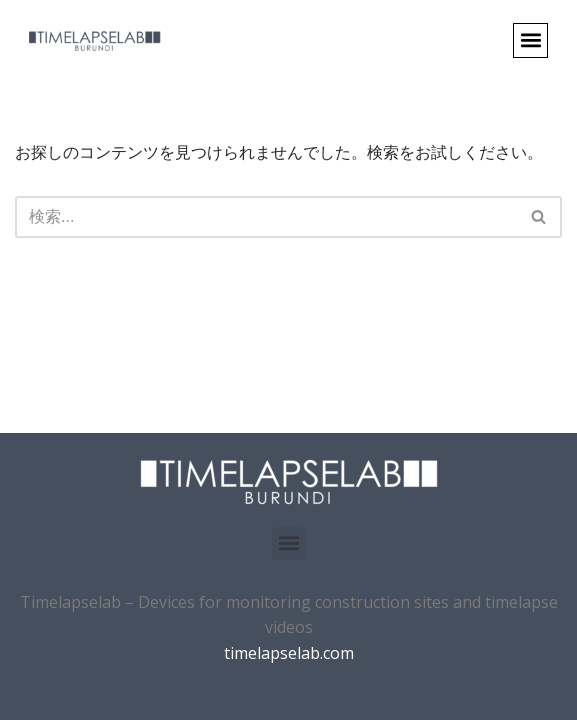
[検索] (266, 217)
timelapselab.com (289, 653)
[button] (530, 40)
